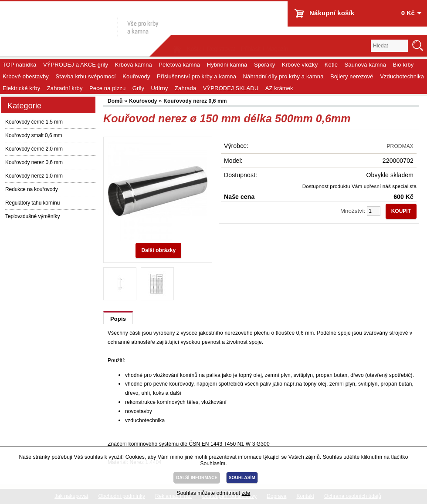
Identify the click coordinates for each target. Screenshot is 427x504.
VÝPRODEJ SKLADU (231, 88)
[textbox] (389, 46)
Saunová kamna (366, 65)
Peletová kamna (179, 65)
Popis (118, 319)
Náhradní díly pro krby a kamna (283, 76)
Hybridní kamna (227, 65)
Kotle (331, 65)
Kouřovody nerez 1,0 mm (34, 176)
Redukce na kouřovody (32, 189)
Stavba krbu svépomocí (85, 76)
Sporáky (265, 65)
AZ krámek (279, 88)
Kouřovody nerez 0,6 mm (34, 162)
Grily (138, 88)
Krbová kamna (134, 65)
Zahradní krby (65, 88)
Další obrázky (158, 250)
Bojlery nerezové (352, 76)
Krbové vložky (300, 65)
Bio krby (403, 65)
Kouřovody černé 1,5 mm (34, 122)
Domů (116, 101)
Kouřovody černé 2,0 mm (34, 149)
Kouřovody (136, 76)
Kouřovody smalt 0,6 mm (34, 135)
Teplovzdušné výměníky (32, 216)
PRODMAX (400, 146)
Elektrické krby (21, 88)
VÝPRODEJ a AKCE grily (76, 65)
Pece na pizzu (107, 88)
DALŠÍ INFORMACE (197, 478)
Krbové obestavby (26, 76)
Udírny (160, 88)
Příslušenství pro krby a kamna (197, 76)
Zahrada (185, 88)
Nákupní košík (332, 13)
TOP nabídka (19, 65)
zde (246, 493)
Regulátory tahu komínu (32, 203)
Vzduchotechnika (402, 76)
